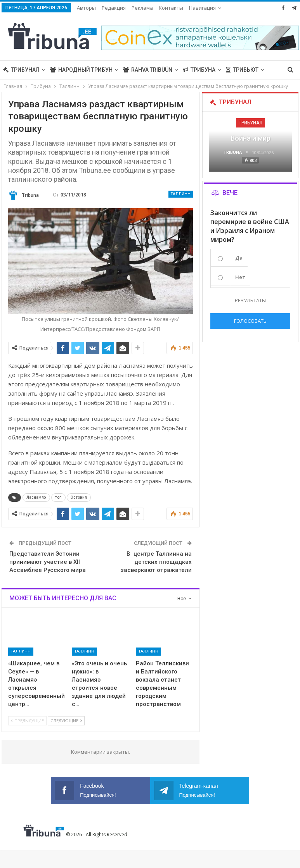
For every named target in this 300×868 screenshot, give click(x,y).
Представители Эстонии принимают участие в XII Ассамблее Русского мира (48, 562)
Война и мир (251, 138)
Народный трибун (81, 70)
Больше (201, 8)
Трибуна (199, 70)
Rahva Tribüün (148, 70)
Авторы (86, 8)
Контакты (171, 8)
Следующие (66, 721)
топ (58, 497)
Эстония (79, 497)
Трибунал (21, 70)
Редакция (114, 8)
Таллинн (181, 194)
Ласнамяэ (36, 497)
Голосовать (250, 321)
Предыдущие (27, 721)
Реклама (142, 8)
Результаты (250, 300)
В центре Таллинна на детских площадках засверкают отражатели (156, 562)
